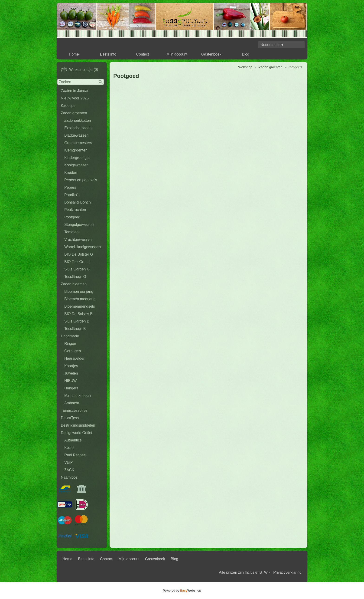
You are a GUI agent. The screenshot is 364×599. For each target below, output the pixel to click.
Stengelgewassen (79, 225)
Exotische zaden (78, 128)
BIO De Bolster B (78, 314)
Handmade (70, 336)
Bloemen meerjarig (80, 299)
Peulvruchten (75, 210)
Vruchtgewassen (78, 239)
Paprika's (72, 195)
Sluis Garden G (77, 269)
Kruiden (71, 173)
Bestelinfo (108, 54)
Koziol (69, 448)
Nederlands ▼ (272, 45)
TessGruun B (75, 329)
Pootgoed (72, 217)
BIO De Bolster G (79, 254)
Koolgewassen (76, 165)
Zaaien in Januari (75, 91)
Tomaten (71, 232)
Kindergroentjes (77, 158)
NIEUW (70, 381)
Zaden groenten (74, 113)
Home (74, 54)
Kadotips (68, 106)
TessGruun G (75, 277)
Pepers (70, 187)
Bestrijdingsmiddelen (78, 425)
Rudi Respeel (75, 455)
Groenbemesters (78, 143)
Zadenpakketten (78, 120)
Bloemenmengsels (80, 306)
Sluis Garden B (77, 321)
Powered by (182, 591)
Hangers (71, 388)
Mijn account (177, 54)
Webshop (245, 67)
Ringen (70, 344)
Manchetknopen (78, 396)
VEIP (68, 462)
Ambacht (72, 403)
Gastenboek (211, 54)
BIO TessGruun (77, 262)
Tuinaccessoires (74, 410)
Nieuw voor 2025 (75, 98)
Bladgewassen (76, 135)
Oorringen (73, 351)
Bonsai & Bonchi (78, 202)
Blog (246, 54)
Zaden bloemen (74, 284)
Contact (142, 54)
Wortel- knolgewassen (83, 247)
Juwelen (71, 373)
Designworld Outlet (76, 433)
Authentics (73, 440)
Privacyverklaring (287, 572)
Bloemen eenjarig (79, 291)
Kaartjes (71, 366)
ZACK (69, 470)
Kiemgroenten (76, 150)
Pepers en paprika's (81, 180)
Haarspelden (75, 358)
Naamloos (69, 477)
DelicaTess (70, 418)
